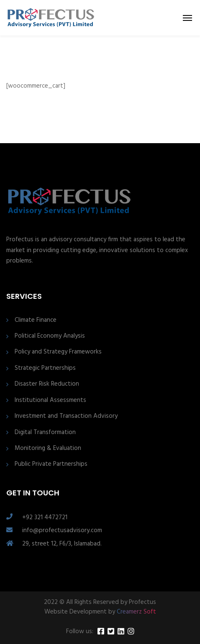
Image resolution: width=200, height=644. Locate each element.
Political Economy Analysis (50, 336)
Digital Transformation (45, 433)
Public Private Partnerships (51, 464)
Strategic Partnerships (45, 368)
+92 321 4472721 (45, 518)
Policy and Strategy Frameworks (58, 352)
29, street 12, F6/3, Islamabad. (62, 544)
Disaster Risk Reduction (47, 384)
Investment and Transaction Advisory (66, 416)
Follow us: (80, 632)
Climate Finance (36, 320)
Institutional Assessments (50, 400)
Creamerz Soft (136, 612)
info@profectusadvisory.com (62, 530)
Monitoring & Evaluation (48, 448)
